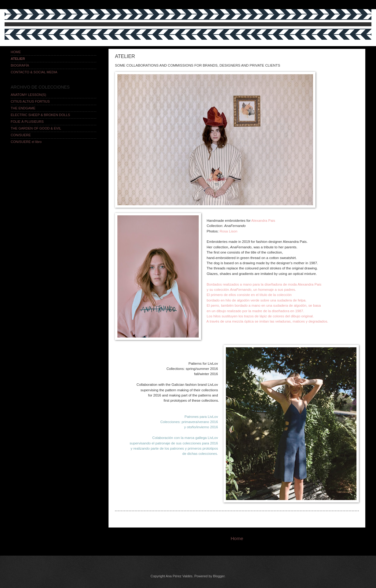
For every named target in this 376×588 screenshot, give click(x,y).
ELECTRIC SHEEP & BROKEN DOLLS (40, 115)
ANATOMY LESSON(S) (28, 95)
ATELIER (18, 59)
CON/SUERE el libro (26, 142)
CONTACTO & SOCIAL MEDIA (34, 72)
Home (237, 538)
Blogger (219, 576)
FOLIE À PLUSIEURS (27, 122)
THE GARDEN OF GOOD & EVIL (36, 128)
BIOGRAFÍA (20, 65)
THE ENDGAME (23, 108)
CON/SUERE (21, 135)
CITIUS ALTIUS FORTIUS (30, 101)
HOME (16, 52)
